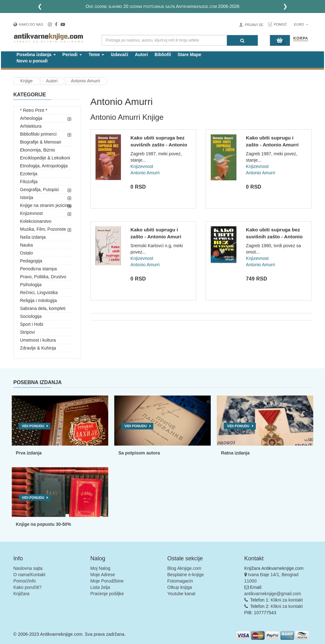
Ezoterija (29, 174)
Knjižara (21, 594)
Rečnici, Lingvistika (39, 293)
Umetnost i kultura (38, 340)
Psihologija (31, 285)
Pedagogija (31, 261)
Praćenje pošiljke (107, 594)
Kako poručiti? (27, 587)
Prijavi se (254, 25)
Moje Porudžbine (107, 581)
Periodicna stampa (38, 269)
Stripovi (27, 332)
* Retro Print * (34, 110)
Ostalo (26, 253)
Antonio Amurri (85, 81)
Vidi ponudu (33, 426)
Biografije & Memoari (41, 142)
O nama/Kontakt (29, 575)
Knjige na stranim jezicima (46, 205)
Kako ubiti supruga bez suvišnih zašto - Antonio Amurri (159, 145)
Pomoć (281, 24)
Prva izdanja (29, 453)
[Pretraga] (242, 40)
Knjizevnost (31, 213)
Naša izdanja (33, 237)
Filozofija (29, 182)
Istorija (27, 197)
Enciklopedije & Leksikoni (45, 158)
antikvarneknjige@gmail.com (273, 594)
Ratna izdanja (235, 453)
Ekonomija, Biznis (38, 150)
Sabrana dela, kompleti (43, 308)
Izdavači (119, 55)
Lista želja (100, 587)
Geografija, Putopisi (39, 190)
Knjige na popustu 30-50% (43, 524)
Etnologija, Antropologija (44, 166)
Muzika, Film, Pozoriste (43, 229)
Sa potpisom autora (139, 453)
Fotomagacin (180, 581)
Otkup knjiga (180, 587)
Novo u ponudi (32, 61)
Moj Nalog (100, 568)
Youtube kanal (181, 594)
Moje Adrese (103, 575)
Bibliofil (163, 55)
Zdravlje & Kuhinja (38, 348)
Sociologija (31, 316)
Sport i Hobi (32, 324)
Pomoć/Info (25, 581)
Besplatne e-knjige (186, 575)
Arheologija (31, 118)
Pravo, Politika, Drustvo (43, 277)
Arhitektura (31, 126)
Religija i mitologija (38, 300)
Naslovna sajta (28, 568)
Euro (301, 24)
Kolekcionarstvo (36, 221)
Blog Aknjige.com (184, 568)
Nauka (26, 245)
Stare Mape (189, 55)
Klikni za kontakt (287, 600)
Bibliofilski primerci (38, 134)
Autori (141, 55)
